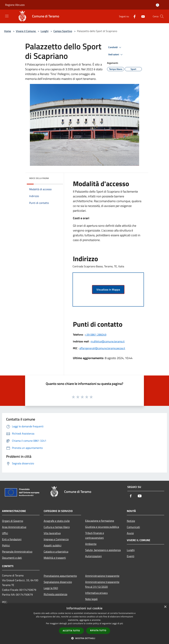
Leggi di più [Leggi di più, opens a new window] (117, 623)
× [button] (165, 607)
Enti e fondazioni (12, 539)
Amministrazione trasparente (102, 576)
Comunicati (133, 527)
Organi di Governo (13, 521)
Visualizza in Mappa (108, 290)
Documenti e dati (12, 558)
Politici (6, 545)
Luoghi (45, 31)
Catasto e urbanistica (56, 552)
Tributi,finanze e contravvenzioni (95, 535)
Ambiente (91, 544)
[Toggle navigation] (7, 16)
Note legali (91, 599)
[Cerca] (162, 16)
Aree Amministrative (14, 527)
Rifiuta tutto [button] (98, 630)
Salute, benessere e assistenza (103, 550)
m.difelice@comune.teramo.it (108, 341)
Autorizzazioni (93, 556)
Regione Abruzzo (15, 5)
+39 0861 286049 (96, 335)
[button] (84, 638)
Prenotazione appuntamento (60, 576)
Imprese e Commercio (56, 539)
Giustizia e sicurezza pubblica (102, 527)
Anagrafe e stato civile (57, 521)
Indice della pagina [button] (39, 178)
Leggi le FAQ (51, 588)
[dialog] (84, 624)
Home (8, 31)
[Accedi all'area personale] (157, 5)
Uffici (5, 533)
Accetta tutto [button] (71, 631)
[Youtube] (142, 16)
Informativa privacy (96, 593)
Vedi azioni (116, 55)
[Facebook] (133, 16)
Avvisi (130, 533)
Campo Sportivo (63, 31)
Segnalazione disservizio (58, 582)
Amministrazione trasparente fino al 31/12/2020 (102, 584)
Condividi (115, 47)
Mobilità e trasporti (55, 558)
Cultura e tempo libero (57, 527)
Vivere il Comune (26, 31)
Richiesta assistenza (55, 594)
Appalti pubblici (53, 545)
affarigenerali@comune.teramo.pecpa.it (102, 348)
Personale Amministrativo (17, 552)
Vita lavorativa (52, 533)
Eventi (131, 556)
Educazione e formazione (100, 521)
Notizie (131, 521)
